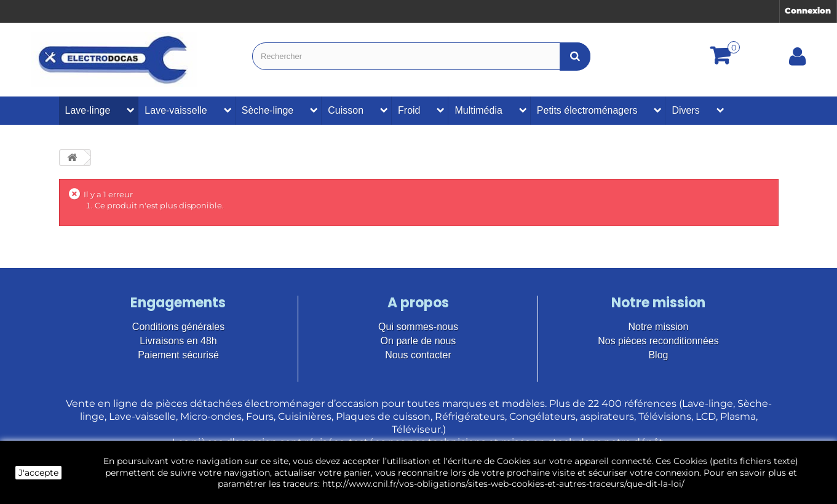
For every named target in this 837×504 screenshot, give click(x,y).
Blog (658, 355)
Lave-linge (88, 110)
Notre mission (659, 327)
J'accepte (38, 473)
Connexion (808, 10)
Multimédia (478, 110)
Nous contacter (418, 355)
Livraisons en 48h (178, 341)
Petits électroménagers (587, 110)
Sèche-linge (268, 110)
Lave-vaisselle (176, 110)
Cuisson (346, 110)
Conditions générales (178, 327)
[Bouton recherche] (575, 56)
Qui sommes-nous (418, 327)
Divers (685, 110)
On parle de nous (418, 341)
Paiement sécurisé (178, 355)
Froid (409, 110)
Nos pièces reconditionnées (658, 341)
